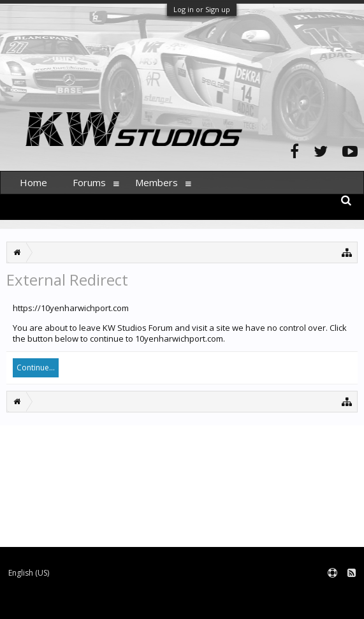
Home (33, 182)
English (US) (29, 573)
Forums (89, 182)
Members (157, 182)
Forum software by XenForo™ (97, 603)
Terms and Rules (332, 594)
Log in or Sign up (202, 9)
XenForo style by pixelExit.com (251, 603)
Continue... (36, 368)
